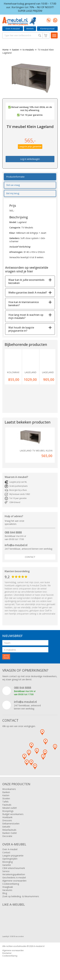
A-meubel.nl (39, 946)
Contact (30, 557)
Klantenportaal (47, 29)
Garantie (7, 865)
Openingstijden (10, 859)
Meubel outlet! (10, 808)
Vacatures (7, 890)
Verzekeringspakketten (14, 874)
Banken (6, 792)
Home (5, 50)
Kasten (6, 795)
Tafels (5, 802)
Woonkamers (9, 789)
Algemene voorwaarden (14, 881)
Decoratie (7, 836)
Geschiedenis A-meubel (14, 877)
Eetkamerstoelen (11, 824)
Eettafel (6, 827)
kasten (14, 50)
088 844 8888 (13, 532)
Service (6, 871)
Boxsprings (8, 811)
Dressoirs (7, 820)
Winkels (30, 29)
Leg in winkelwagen (30, 159)
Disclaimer (7, 953)
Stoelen (6, 798)
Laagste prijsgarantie (13, 856)
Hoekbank (7, 817)
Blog (5, 893)
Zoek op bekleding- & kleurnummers (21, 896)
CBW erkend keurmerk (14, 868)
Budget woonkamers (13, 814)
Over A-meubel (13, 29)
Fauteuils (7, 805)
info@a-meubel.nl (16, 545)
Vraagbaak (8, 887)
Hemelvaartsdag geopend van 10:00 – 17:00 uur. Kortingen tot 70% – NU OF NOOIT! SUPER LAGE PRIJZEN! (30, 7)
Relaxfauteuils (9, 830)
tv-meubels (27, 50)
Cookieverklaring (11, 884)
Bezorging (7, 862)
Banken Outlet (10, 833)
